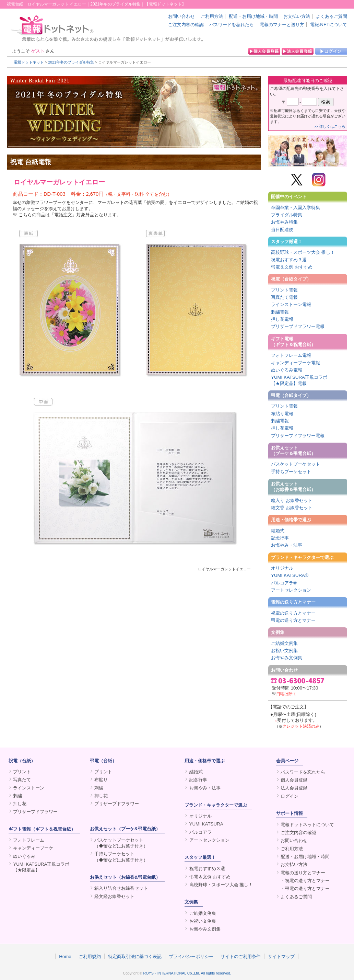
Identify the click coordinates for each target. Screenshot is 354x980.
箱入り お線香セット (292, 500)
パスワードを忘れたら (232, 25)
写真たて (22, 780)
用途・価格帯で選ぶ (291, 520)
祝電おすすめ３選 (289, 260)
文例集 (278, 632)
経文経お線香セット (114, 896)
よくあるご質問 (332, 16)
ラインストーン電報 (291, 304)
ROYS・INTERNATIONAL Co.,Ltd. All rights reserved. (187, 973)
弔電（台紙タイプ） (291, 395)
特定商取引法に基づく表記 (135, 956)
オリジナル (282, 568)
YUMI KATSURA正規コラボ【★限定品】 (41, 867)
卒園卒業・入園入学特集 (296, 208)
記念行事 (280, 538)
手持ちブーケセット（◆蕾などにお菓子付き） (121, 857)
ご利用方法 (212, 16)
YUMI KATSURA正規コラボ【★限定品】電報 (299, 380)
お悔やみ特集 (284, 222)
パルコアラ (200, 832)
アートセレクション (291, 590)
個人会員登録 (294, 780)
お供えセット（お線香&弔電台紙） (125, 877)
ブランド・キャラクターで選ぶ (302, 557)
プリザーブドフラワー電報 (298, 326)
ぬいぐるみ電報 (287, 370)
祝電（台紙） (22, 761)
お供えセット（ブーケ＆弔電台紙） (293, 451)
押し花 (20, 804)
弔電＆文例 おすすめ (292, 267)
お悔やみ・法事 (287, 545)
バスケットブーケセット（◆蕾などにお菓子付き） (121, 843)
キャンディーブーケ (33, 848)
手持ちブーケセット (291, 472)
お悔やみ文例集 (287, 658)
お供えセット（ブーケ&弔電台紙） (125, 829)
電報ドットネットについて (307, 825)
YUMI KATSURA (206, 824)
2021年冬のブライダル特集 (71, 62)
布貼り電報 (282, 414)
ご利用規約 (90, 956)
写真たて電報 (284, 297)
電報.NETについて (329, 25)
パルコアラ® (284, 583)
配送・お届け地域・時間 (253, 16)
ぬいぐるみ (24, 856)
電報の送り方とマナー (293, 602)
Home (65, 956)
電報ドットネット (29, 62)
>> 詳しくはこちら (330, 126)
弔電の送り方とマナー (293, 620)
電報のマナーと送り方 (282, 25)
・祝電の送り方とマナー (305, 881)
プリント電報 (284, 290)
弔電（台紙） (103, 761)
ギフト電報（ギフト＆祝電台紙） (293, 342)
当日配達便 (282, 230)
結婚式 (278, 531)
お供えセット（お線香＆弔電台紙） (293, 487)
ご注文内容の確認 (186, 25)
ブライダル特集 (287, 215)
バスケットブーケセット (296, 464)
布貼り (101, 780)
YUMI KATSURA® (290, 575)
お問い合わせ (181, 16)
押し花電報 (282, 319)
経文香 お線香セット (292, 508)
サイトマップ (281, 956)
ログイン (290, 796)
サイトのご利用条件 (241, 956)
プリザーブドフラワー (35, 812)
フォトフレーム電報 (291, 355)
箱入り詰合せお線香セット (121, 888)
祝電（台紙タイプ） (291, 279)
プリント (22, 772)
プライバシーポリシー (191, 956)
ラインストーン (29, 788)
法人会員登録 (294, 788)
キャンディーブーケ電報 (296, 363)
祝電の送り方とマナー (293, 613)
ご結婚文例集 (284, 643)
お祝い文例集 (284, 651)
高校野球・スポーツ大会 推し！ (303, 252)
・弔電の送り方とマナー (305, 888)
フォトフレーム (29, 840)
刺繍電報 (280, 312)
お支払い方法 (297, 16)
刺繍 (17, 796)
